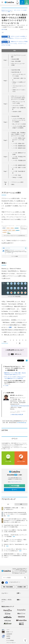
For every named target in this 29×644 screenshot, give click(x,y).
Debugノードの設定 (17, 177)
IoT (3, 33)
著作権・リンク (10, 632)
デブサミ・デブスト (6, 601)
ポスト (20, 361)
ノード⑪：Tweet (17, 175)
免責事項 (8, 636)
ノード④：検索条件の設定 (19, 148)
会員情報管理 (9, 634)
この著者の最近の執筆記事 (17, 415)
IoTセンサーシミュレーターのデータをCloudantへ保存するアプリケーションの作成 (18, 98)
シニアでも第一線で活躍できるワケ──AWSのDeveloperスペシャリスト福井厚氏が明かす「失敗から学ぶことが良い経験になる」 (16, 521)
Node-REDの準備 (16, 70)
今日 (8, 504)
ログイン (14, 490)
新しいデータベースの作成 (19, 124)
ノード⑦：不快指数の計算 (19, 160)
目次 (20, 51)
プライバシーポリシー (11, 643)
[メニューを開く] (2, 2)
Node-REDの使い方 (16, 72)
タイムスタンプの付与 (18, 105)
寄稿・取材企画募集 (8, 587)
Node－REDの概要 (16, 61)
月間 (21, 504)
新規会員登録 (14, 486)
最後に (13, 184)
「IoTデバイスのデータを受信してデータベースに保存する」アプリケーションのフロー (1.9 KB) (14, 38)
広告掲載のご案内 (22, 587)
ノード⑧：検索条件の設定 (19, 165)
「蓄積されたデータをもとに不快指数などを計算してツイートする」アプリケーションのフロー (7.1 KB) (14, 43)
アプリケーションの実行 (17, 182)
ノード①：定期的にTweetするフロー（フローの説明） (19, 140)
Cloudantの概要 (15, 59)
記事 (10, 327)
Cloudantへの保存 (17, 112)
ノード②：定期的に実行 (18, 144)
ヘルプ (8, 630)
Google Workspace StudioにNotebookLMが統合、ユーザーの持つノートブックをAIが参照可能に (15, 514)
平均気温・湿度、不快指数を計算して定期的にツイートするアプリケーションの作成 (18, 134)
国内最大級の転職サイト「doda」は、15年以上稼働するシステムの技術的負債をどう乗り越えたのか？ (16, 556)
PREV (4, 342)
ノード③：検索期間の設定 (19, 146)
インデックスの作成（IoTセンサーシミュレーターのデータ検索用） (19, 120)
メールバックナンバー (15, 482)
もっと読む (6, 385)
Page (5, 60)
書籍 (19, 600)
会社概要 (8, 638)
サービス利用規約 (10, 640)
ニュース (5, 593)
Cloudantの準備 (15, 116)
